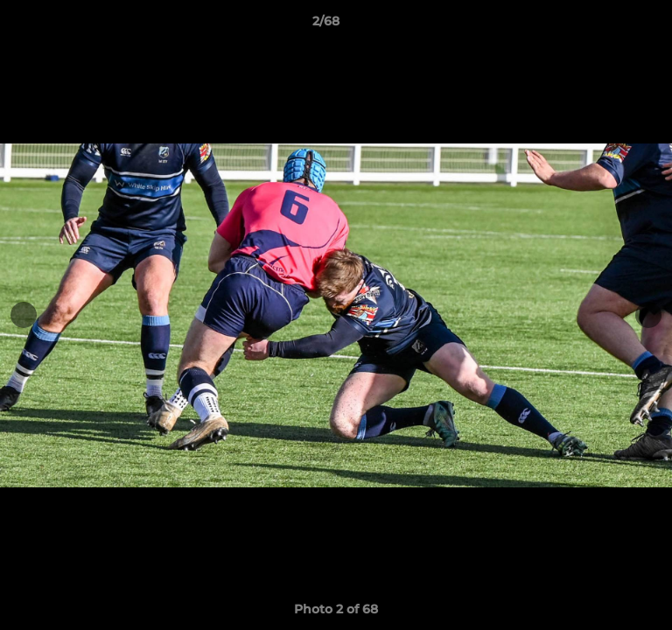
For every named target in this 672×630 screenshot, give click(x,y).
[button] (609, 25)
